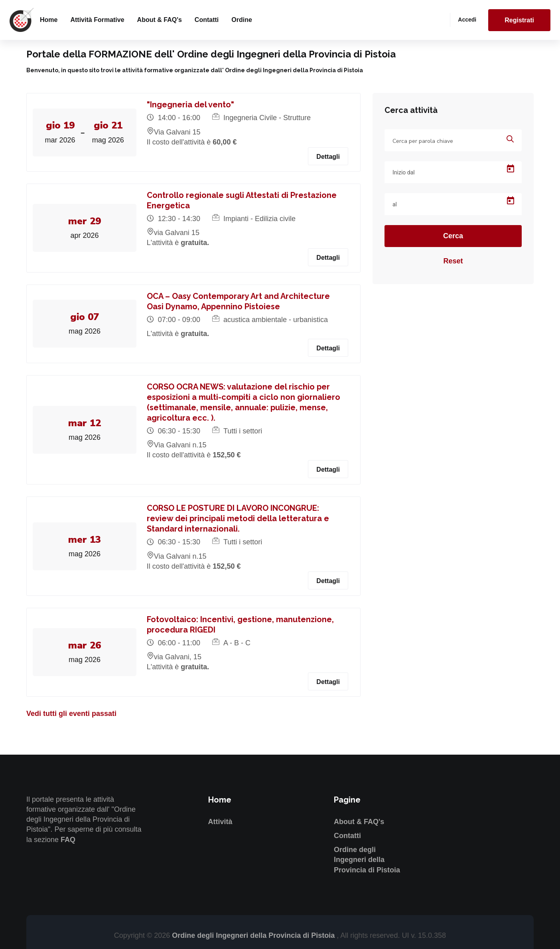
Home (49, 20)
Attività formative (97, 20)
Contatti (207, 20)
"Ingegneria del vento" (192, 105)
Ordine (242, 20)
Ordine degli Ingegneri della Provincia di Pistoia (367, 860)
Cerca (453, 236)
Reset (453, 261)
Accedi (467, 20)
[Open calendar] (511, 169)
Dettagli (328, 157)
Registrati (519, 20)
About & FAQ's (160, 20)
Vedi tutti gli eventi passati (71, 714)
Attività (220, 822)
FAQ (68, 840)
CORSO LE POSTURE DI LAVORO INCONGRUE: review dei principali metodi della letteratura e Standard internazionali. (240, 518)
